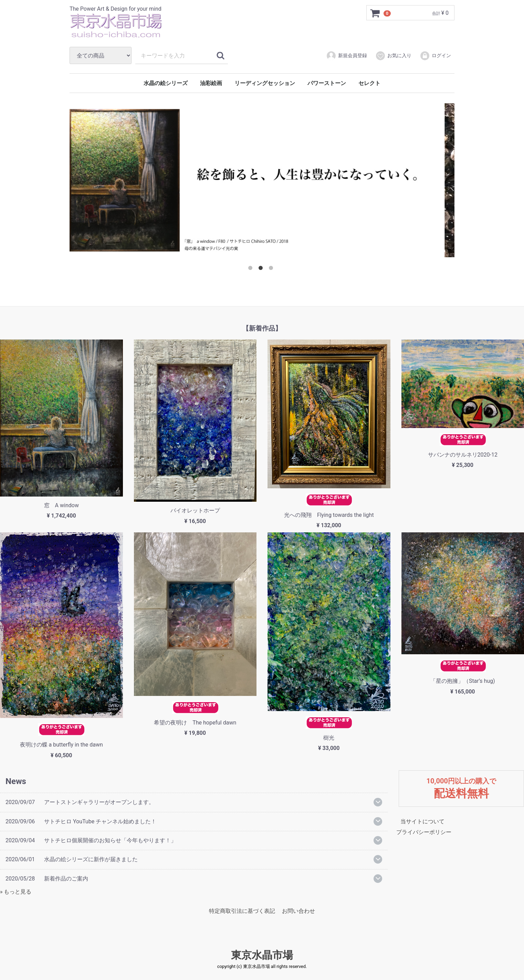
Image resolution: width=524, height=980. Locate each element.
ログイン (435, 56)
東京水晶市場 (262, 955)
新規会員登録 (347, 56)
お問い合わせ (298, 911)
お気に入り (393, 56)
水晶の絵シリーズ (166, 83)
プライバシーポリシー (424, 832)
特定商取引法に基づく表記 (242, 911)
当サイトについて (422, 821)
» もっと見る (16, 892)
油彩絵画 (211, 83)
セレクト (369, 83)
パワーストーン (327, 83)
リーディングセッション (265, 83)
